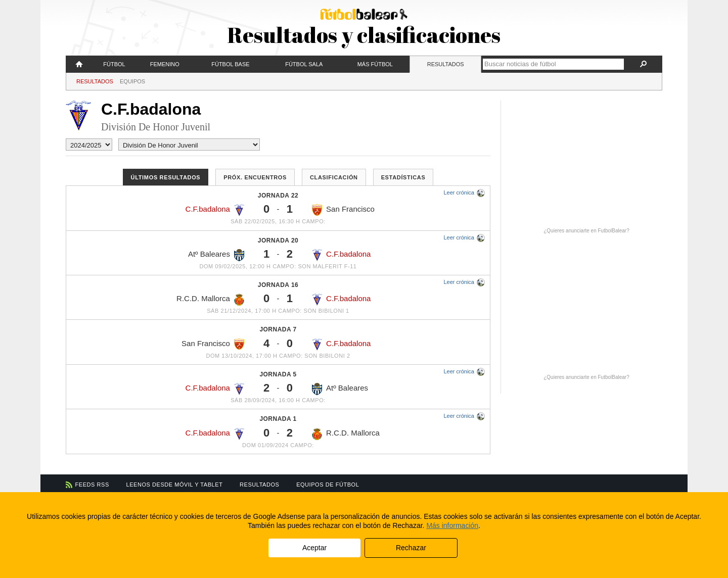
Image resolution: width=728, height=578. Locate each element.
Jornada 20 (278, 240)
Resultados (446, 64)
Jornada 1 (278, 419)
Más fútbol (375, 64)
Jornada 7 (278, 329)
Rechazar (411, 548)
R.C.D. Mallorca (210, 300)
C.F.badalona (215, 210)
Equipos (132, 81)
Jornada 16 (278, 285)
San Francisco (343, 210)
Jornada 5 (278, 374)
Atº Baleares (216, 255)
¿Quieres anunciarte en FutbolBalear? (586, 231)
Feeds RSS (92, 485)
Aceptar (314, 548)
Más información (452, 525)
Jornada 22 (278, 196)
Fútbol (114, 64)
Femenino (165, 64)
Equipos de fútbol (328, 485)
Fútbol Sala (304, 64)
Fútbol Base (230, 64)
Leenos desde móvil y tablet (175, 485)
